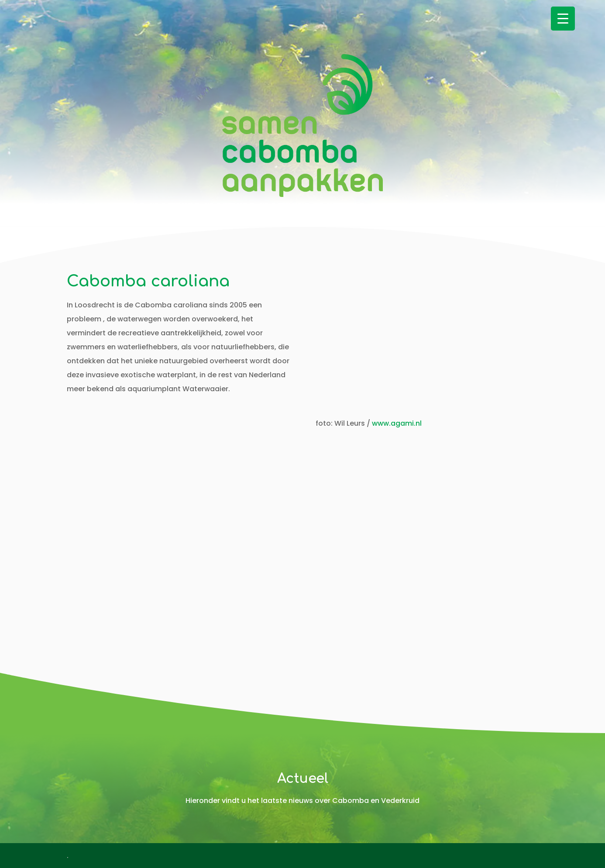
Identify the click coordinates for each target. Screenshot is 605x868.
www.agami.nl (397, 423)
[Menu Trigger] (563, 19)
